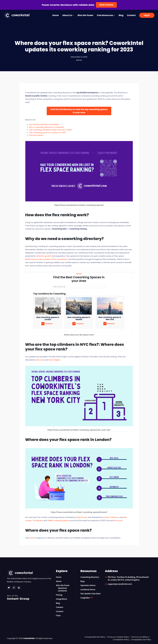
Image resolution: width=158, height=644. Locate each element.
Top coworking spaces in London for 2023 (47, 132)
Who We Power (85, 15)
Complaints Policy (121, 640)
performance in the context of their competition (46, 259)
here (32, 538)
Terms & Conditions (140, 637)
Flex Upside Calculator (91, 594)
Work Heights (54, 360)
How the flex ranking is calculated (44, 124)
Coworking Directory (90, 577)
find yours (118, 520)
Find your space (36, 135)
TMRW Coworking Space (58, 520)
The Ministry (38, 520)
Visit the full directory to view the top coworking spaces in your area (79, 111)
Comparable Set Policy (95, 637)
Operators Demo (88, 585)
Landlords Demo (88, 590)
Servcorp (40, 360)
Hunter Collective (111, 517)
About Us (68, 15)
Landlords (62, 591)
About (59, 581)
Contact (131, 15)
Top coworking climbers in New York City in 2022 (50, 130)
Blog (121, 15)
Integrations (61, 599)
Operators (62, 588)
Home (56, 15)
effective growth (44, 256)
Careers (60, 607)
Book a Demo (106, 5)
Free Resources (106, 15)
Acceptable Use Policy (141, 640)
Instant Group (30, 597)
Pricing (59, 595)
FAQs (58, 615)
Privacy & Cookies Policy (118, 637)
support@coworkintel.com (120, 584)
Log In (147, 15)
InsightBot (87, 598)
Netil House (82, 517)
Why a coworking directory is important (47, 127)
